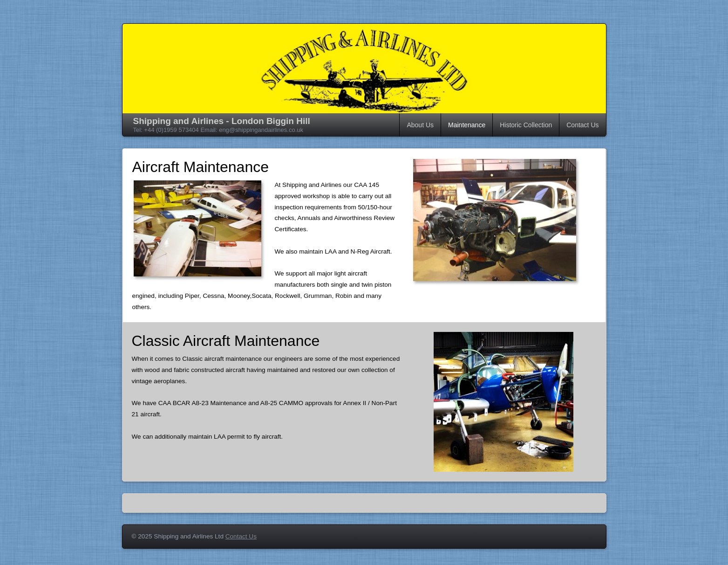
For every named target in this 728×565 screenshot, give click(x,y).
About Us (420, 125)
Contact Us (582, 125)
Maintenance (467, 125)
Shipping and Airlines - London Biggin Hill (222, 121)
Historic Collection (526, 125)
